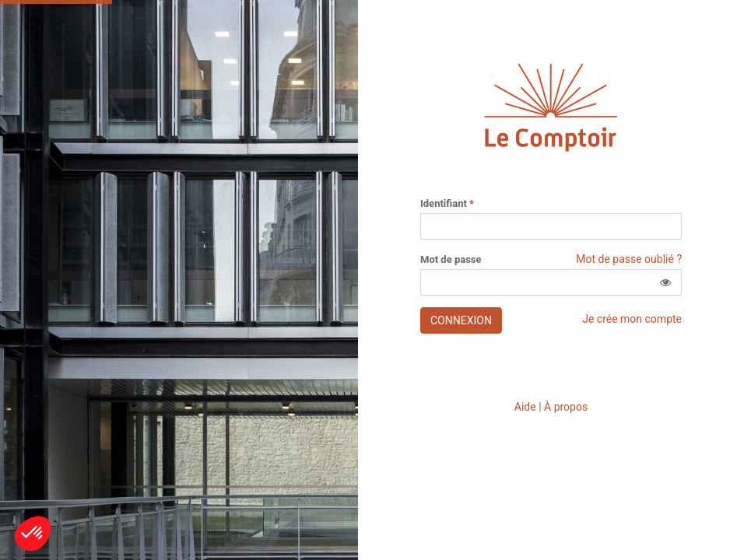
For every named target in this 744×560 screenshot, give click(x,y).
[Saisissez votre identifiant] (551, 226)
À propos (566, 407)
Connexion (461, 320)
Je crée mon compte (632, 319)
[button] (665, 282)
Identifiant (447, 204)
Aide (525, 407)
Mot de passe (451, 260)
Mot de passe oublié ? (629, 259)
